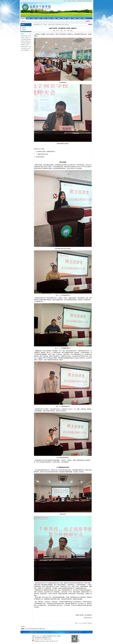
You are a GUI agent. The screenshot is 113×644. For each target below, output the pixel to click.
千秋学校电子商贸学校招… (26, 39)
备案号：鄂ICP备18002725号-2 (52, 641)
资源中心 (85, 18)
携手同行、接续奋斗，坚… (26, 38)
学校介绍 (28, 18)
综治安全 (49, 18)
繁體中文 (91, 1)
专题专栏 (80, 18)
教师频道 (69, 18)
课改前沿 (59, 18)
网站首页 (79, 1)
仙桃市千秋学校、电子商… (26, 36)
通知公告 (24, 30)
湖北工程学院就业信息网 (30, 629)
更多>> (31, 34)
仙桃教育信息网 (42, 629)
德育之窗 (64, 18)
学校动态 (34, 18)
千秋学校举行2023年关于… (26, 48)
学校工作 (44, 18)
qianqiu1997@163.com (48, 639)
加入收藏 (83, 1)
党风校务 (39, 18)
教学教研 (54, 18)
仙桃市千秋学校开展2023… (26, 41)
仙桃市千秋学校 (40, 636)
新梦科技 (37, 629)
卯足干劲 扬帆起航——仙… (27, 50)
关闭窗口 (90, 623)
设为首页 (87, 1)
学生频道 (74, 18)
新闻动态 (24, 28)
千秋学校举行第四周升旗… (26, 43)
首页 (41, 25)
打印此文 (84, 623)
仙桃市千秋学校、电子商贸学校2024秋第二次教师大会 (59, 25)
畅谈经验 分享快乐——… (26, 45)
